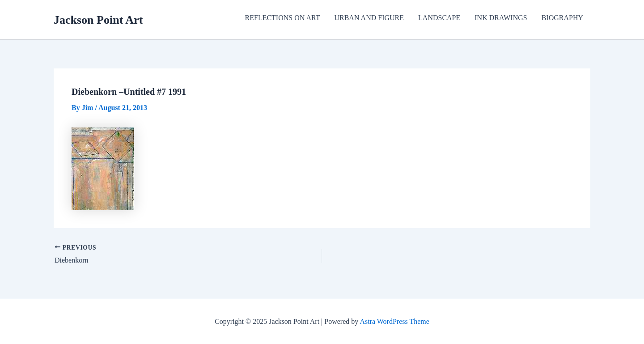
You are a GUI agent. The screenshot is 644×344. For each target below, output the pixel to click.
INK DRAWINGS (501, 18)
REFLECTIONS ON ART (283, 18)
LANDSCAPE (439, 18)
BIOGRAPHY (562, 18)
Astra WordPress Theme (394, 321)
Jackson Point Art (98, 20)
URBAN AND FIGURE (369, 18)
